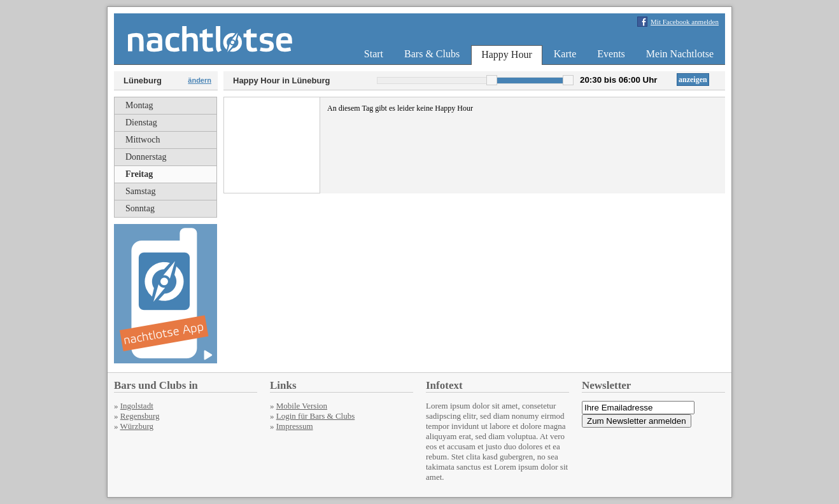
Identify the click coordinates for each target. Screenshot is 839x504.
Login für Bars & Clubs (316, 416)
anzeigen (693, 80)
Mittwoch (143, 140)
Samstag (140, 191)
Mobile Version (302, 406)
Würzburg (137, 426)
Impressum (295, 426)
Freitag (139, 174)
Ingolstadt (137, 406)
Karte (565, 54)
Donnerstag (146, 157)
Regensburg (140, 416)
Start (374, 54)
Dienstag (141, 122)
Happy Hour (507, 54)
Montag (139, 105)
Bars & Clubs (432, 54)
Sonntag (140, 208)
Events (611, 54)
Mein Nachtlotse (680, 54)
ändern (200, 80)
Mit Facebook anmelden (685, 22)
